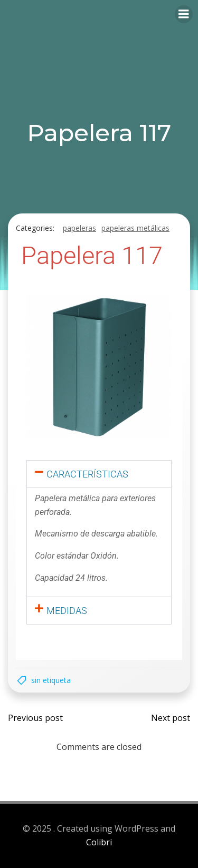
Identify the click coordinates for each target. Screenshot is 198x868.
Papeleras (79, 228)
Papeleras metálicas (135, 228)
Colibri (99, 842)
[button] (99, 474)
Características (87, 474)
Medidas (67, 611)
